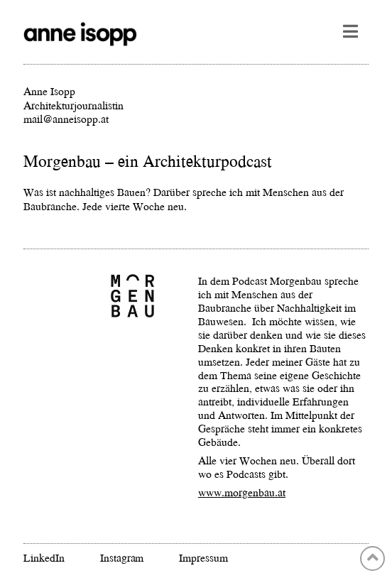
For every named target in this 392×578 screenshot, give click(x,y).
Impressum (203, 557)
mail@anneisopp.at (66, 119)
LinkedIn (44, 557)
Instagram (122, 557)
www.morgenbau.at (242, 492)
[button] (350, 31)
